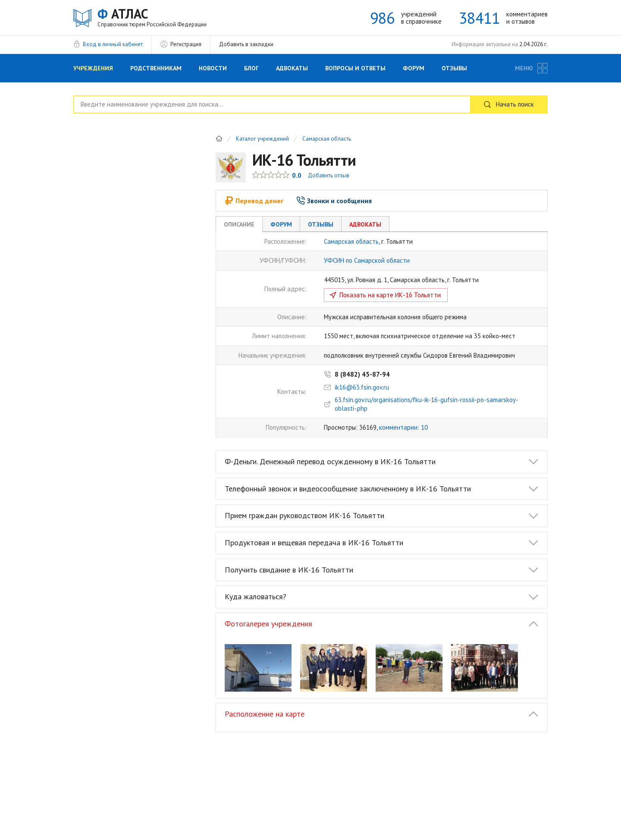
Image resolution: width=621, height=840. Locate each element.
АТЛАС (152, 17)
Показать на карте (390, 295)
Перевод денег (254, 201)
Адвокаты (292, 68)
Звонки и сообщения (334, 201)
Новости (213, 68)
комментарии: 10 (403, 427)
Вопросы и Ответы (355, 68)
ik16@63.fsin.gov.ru (362, 387)
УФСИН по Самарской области (367, 260)
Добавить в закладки (246, 44)
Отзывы (454, 68)
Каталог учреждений (262, 139)
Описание (239, 224)
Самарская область (327, 139)
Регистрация (186, 44)
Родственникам (156, 68)
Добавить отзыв (329, 175)
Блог (251, 68)
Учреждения (93, 68)
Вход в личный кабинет (113, 44)
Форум (414, 68)
